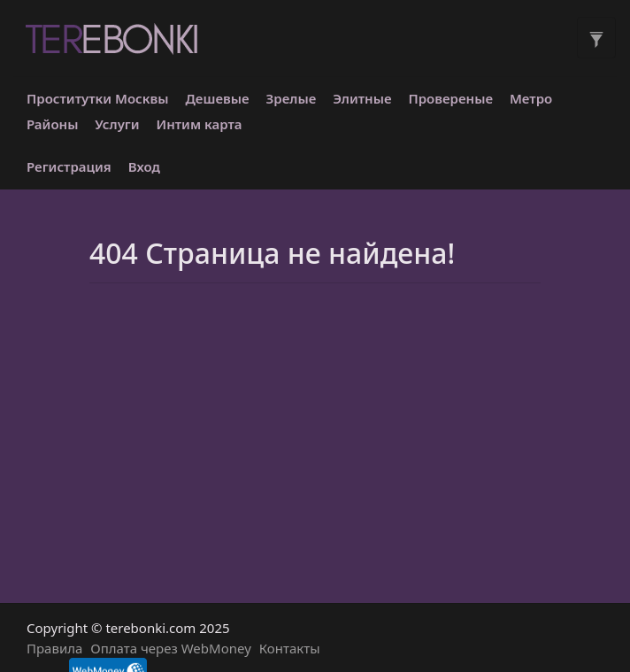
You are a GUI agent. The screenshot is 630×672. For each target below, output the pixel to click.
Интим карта (200, 124)
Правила (54, 648)
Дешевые (218, 98)
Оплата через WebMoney (171, 648)
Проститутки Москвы (98, 98)
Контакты (290, 648)
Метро (531, 98)
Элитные (362, 98)
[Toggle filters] (596, 38)
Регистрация (69, 166)
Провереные (450, 98)
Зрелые (292, 98)
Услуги (117, 124)
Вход (144, 166)
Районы (52, 124)
